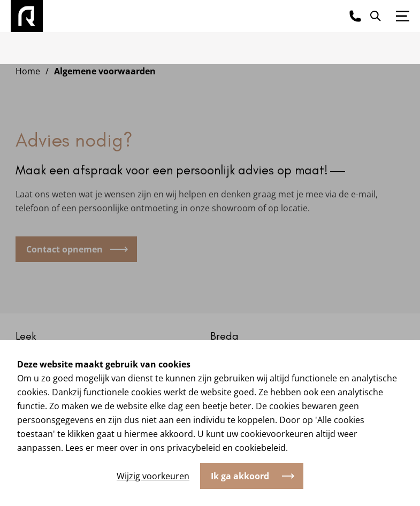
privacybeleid (194, 448)
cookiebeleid (260, 448)
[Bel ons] (355, 16)
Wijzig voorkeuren (153, 476)
